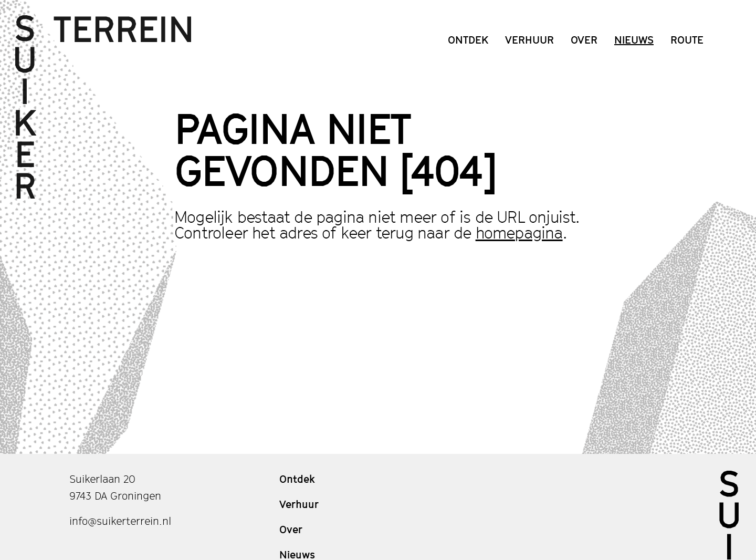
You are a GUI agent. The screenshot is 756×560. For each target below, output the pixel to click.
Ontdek (468, 40)
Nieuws (634, 40)
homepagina (519, 233)
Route (687, 40)
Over (584, 40)
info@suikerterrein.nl (120, 521)
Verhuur (529, 40)
